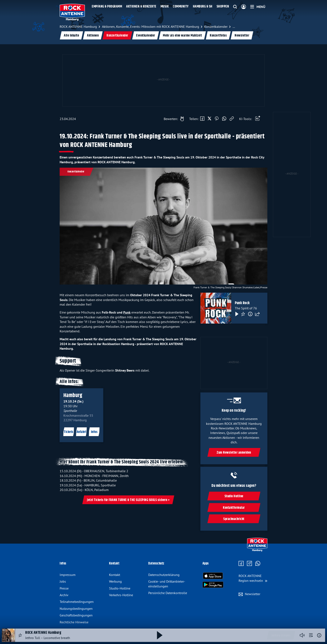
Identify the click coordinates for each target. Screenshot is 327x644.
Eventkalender (146, 36)
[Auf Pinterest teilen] (217, 119)
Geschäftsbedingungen (76, 615)
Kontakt (115, 575)
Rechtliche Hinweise (74, 622)
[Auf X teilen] (209, 119)
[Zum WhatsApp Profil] (258, 564)
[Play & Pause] (236, 314)
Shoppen (223, 7)
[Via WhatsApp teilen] (224, 119)
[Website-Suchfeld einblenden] (235, 7)
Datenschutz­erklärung (164, 575)
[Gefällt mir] (173, 119)
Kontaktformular (234, 508)
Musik (165, 7)
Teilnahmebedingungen (77, 602)
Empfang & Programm (107, 7)
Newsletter (242, 36)
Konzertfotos (218, 36)
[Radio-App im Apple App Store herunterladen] (213, 576)
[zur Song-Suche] (311, 635)
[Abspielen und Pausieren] (160, 635)
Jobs (63, 581)
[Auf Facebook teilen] (202, 119)
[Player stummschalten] (302, 635)
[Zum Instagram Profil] (249, 564)
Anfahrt (82, 432)
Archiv (64, 595)
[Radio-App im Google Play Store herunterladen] (213, 585)
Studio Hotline (234, 496)
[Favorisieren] (243, 314)
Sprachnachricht (234, 519)
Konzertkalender (117, 36)
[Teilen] (257, 314)
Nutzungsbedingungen (76, 609)
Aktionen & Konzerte (141, 7)
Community (181, 7)
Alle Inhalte (71, 36)
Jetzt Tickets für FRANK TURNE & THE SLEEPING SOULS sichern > (128, 500)
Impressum (68, 575)
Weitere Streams (281, 636)
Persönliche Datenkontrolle (168, 593)
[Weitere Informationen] (319, 635)
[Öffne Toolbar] (258, 119)
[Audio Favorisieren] (20, 635)
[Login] (244, 7)
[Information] (250, 314)
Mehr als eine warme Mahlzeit (182, 36)
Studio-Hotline (120, 588)
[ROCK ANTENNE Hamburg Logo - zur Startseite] (72, 12)
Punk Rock (242, 303)
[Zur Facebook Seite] (241, 564)
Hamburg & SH (203, 7)
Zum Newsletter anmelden (234, 453)
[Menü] (258, 7)
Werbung (115, 581)
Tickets (69, 432)
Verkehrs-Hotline (121, 595)
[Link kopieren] (232, 119)
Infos (94, 432)
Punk (127, 312)
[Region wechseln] (253, 578)
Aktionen (93, 36)
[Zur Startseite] (257, 550)
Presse (64, 588)
